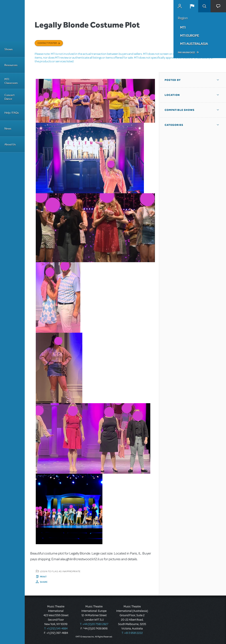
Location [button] (172, 95)
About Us (10, 144)
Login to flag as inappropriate (60, 571)
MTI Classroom (11, 81)
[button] (192, 6)
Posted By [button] (173, 80)
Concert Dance (9, 97)
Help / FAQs (12, 113)
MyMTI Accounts (180, 6)
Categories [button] (174, 125)
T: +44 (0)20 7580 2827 (94, 624)
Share (44, 582)
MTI (183, 27)
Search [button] (204, 6)
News (8, 129)
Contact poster (47, 43)
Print (43, 577)
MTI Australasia (194, 44)
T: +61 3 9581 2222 (132, 633)
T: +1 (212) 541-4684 (56, 629)
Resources (11, 65)
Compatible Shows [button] (180, 110)
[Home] (12, 21)
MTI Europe (190, 35)
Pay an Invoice (186, 52)
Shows (8, 49)
